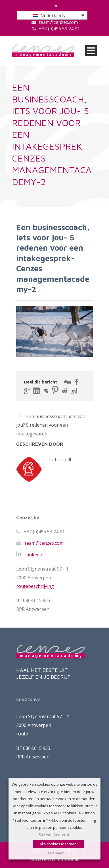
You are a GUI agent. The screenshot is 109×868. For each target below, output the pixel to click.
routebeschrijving (35, 586)
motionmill (59, 460)
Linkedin (34, 555)
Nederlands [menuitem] (53, 16)
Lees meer (55, 853)
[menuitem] (52, 15)
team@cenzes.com (58, 22)
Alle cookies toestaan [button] (58, 844)
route (22, 734)
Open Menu (91, 51)
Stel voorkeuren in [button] (54, 835)
